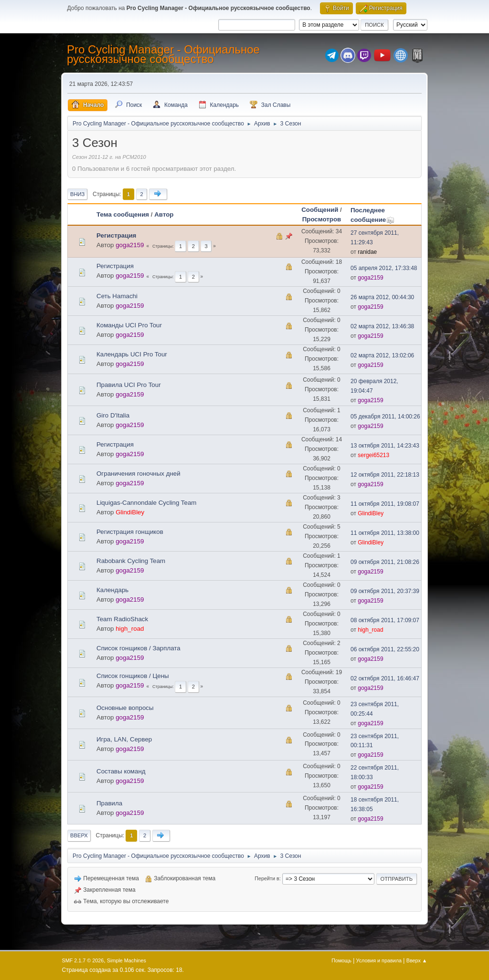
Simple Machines (127, 960)
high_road (130, 629)
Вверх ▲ (417, 960)
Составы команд (121, 771)
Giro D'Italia (113, 415)
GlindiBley (130, 512)
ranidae (367, 252)
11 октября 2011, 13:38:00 (385, 533)
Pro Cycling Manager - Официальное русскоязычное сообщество (163, 54)
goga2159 (130, 245)
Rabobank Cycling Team (131, 561)
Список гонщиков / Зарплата (138, 648)
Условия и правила (379, 960)
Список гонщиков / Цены (133, 676)
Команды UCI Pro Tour (129, 325)
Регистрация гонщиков (130, 532)
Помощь (341, 960)
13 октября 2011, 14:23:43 (385, 446)
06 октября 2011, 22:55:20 (385, 649)
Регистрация (116, 235)
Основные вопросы (125, 708)
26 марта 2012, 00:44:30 (382, 297)
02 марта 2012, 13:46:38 (382, 326)
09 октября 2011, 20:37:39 (385, 591)
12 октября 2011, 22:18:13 (385, 475)
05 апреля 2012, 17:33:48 (384, 268)
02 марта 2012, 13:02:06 (382, 355)
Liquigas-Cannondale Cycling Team (146, 503)
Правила (109, 803)
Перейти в (267, 878)
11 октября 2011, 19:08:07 (385, 504)
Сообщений (320, 210)
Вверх (79, 835)
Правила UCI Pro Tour (129, 385)
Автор (164, 214)
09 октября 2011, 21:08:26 (385, 562)
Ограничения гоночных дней (138, 474)
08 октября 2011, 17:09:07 (385, 620)
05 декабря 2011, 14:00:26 (385, 417)
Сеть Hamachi (117, 296)
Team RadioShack (122, 619)
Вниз (77, 194)
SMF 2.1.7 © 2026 (83, 960)
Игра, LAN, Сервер (124, 739)
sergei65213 (373, 455)
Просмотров (322, 219)
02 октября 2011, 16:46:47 (385, 678)
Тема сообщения (123, 214)
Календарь (112, 590)
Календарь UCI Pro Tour (132, 354)
